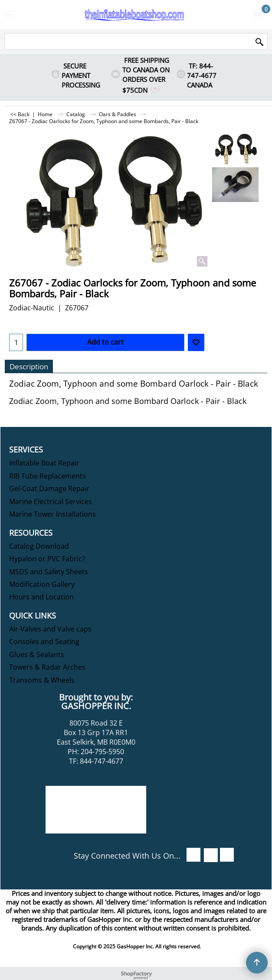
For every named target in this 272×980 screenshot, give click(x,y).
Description (29, 366)
